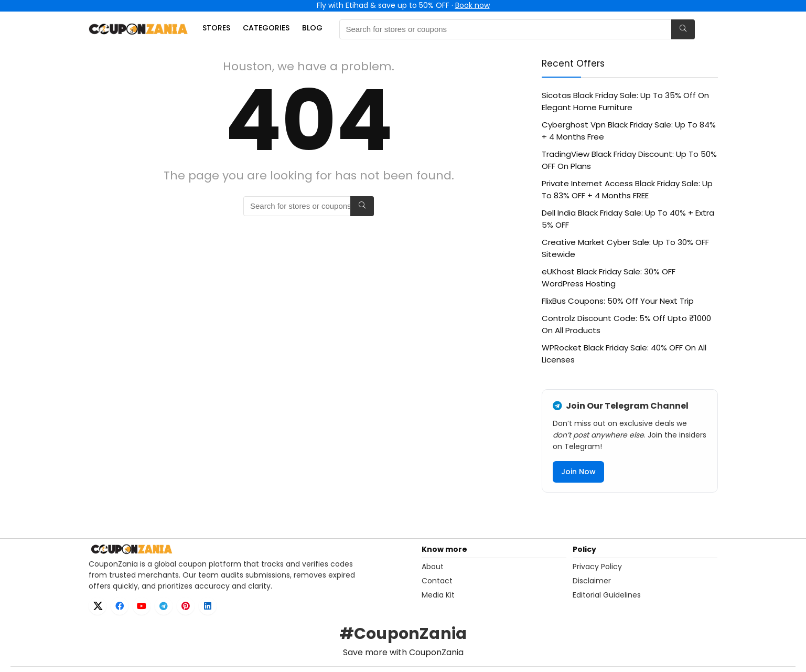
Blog (312, 28)
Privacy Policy (597, 567)
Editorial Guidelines (607, 595)
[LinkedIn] (208, 606)
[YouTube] (142, 606)
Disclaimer (592, 581)
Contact (437, 581)
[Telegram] (164, 606)
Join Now (578, 472)
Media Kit (438, 595)
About (433, 567)
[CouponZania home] (252, 549)
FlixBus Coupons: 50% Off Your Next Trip (618, 301)
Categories (266, 28)
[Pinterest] (186, 606)
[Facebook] (120, 606)
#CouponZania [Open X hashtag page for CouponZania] (403, 634)
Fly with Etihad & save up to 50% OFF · (403, 5)
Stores (216, 28)
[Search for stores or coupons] (683, 29)
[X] (98, 606)
